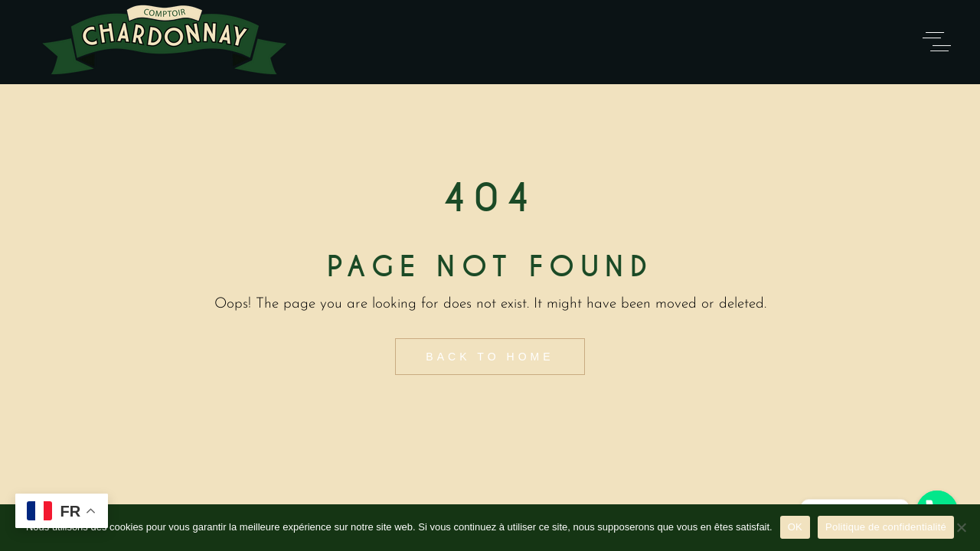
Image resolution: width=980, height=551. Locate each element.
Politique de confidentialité (886, 527)
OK (795, 527)
